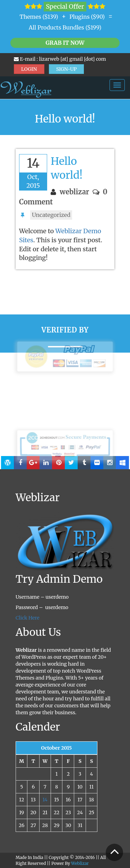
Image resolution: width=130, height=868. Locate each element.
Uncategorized (51, 215)
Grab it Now (65, 43)
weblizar (74, 192)
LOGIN (29, 69)
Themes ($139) (39, 17)
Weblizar (80, 863)
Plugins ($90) (87, 17)
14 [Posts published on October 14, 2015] (45, 800)
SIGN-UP (67, 69)
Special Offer (65, 6)
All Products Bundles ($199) (65, 27)
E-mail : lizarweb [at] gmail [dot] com (60, 59)
